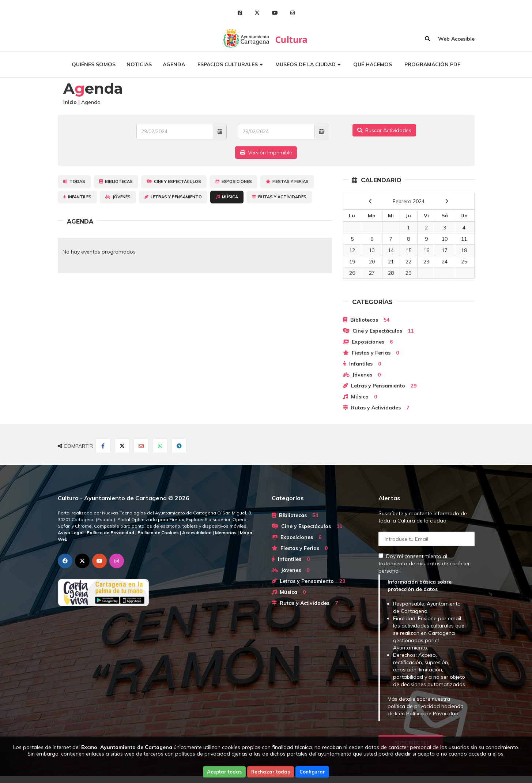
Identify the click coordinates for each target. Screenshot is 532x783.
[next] (447, 201)
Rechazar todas (271, 772)
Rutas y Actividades (279, 197)
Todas (74, 181)
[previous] (371, 201)
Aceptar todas (224, 772)
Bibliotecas (116, 181)
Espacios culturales (228, 64)
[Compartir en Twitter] (122, 446)
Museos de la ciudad (305, 64)
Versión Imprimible (266, 153)
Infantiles (77, 197)
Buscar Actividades (384, 130)
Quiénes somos (94, 64)
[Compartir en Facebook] (103, 446)
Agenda (174, 64)
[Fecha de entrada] (175, 131)
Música (227, 197)
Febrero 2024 (409, 201)
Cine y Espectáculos (174, 181)
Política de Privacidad (432, 713)
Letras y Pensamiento (173, 197)
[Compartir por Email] (141, 446)
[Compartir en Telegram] (179, 446)
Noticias (139, 64)
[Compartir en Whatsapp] (160, 446)
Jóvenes (118, 197)
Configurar (312, 772)
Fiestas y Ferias (287, 181)
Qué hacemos (373, 64)
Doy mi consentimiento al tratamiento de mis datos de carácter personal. (424, 563)
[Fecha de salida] (276, 131)
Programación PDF (432, 64)
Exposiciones (233, 181)
